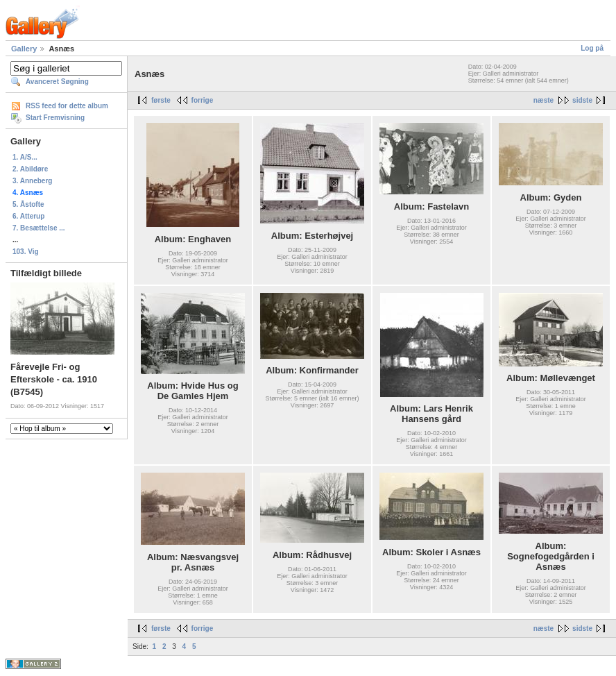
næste (544, 100)
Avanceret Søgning (57, 82)
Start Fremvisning (55, 118)
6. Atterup (28, 216)
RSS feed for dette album (67, 106)
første (161, 100)
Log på (592, 48)
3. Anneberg (32, 181)
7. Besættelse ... (39, 228)
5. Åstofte (28, 204)
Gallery (24, 49)
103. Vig (26, 252)
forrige (203, 100)
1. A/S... (25, 157)
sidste (582, 100)
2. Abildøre (30, 169)
